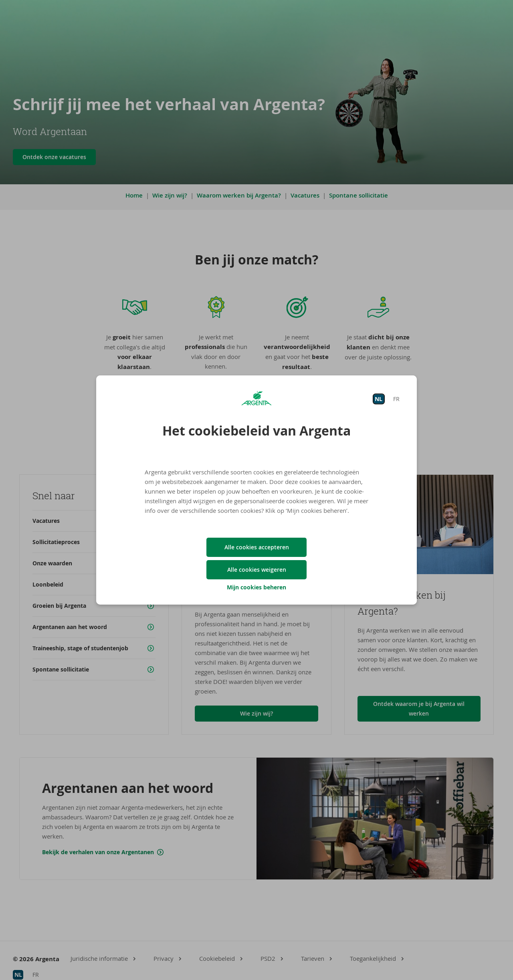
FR (396, 399)
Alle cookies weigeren (257, 570)
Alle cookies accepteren (257, 547)
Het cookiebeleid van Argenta (256, 431)
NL (379, 399)
